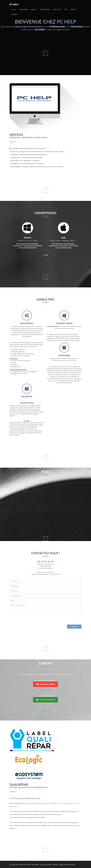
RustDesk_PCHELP (45, 715)
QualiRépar (24, 9)
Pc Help (14, 4)
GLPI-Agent (45, 709)
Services (34, 9)
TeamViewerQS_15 (46, 717)
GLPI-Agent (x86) (45, 711)
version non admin (46, 690)
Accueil (14, 9)
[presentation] (25, 621)
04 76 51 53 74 (45, 562)
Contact (74, 9)
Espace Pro (57, 9)
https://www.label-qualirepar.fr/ (39, 803)
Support (14, 14)
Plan (66, 9)
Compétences (45, 9)
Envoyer (74, 627)
